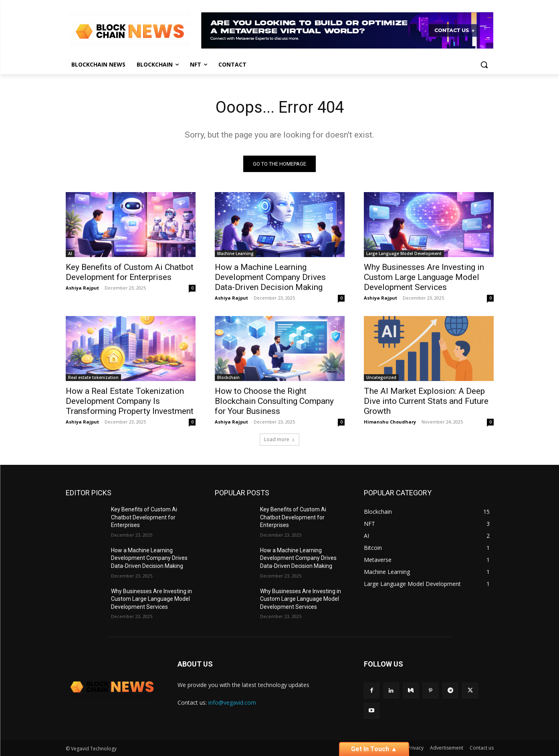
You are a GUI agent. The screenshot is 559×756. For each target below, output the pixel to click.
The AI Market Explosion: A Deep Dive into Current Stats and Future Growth (426, 401)
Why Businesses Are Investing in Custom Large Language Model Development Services (424, 277)
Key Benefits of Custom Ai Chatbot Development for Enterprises (130, 272)
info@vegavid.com (232, 702)
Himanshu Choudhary (390, 422)
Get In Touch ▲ (374, 749)
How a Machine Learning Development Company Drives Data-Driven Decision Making (270, 277)
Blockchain (228, 377)
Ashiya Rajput (82, 288)
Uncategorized (381, 377)
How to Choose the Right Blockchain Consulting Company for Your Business (274, 401)
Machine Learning (235, 253)
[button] (484, 65)
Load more (279, 439)
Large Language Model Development (404, 253)
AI (70, 253)
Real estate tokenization (93, 377)
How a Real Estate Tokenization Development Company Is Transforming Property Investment (130, 401)
